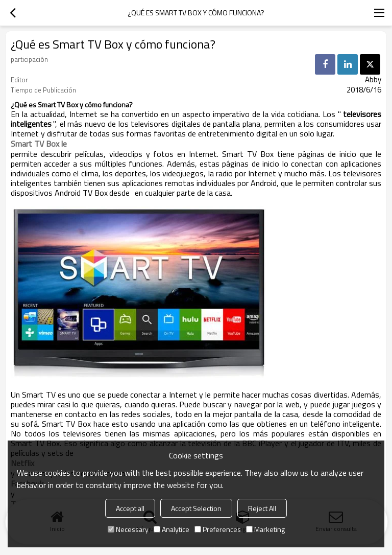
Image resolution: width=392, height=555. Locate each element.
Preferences (218, 529)
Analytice (171, 529)
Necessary (128, 529)
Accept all (130, 508)
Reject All (262, 508)
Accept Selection (196, 508)
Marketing (265, 529)
